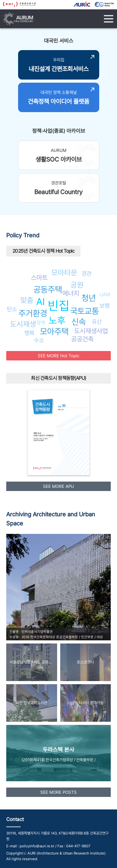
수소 (39, 340)
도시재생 (23, 324)
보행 (105, 306)
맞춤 (27, 300)
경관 (86, 273)
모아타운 (64, 273)
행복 (29, 333)
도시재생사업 (91, 331)
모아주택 (54, 331)
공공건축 (82, 339)
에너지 (71, 293)
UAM (105, 294)
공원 (77, 285)
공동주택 (48, 289)
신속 (79, 322)
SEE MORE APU (58, 486)
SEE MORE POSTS (58, 792)
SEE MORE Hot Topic (58, 356)
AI (41, 302)
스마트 (39, 278)
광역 (41, 323)
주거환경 (33, 313)
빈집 (59, 305)
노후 (57, 320)
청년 (89, 298)
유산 (97, 322)
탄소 (12, 309)
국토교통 (85, 311)
